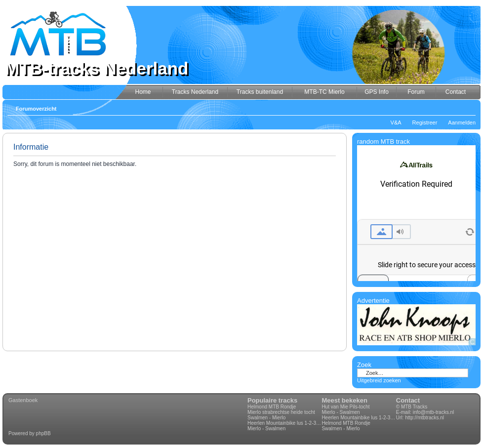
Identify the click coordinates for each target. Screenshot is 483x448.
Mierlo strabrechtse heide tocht (281, 412)
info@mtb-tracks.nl (434, 412)
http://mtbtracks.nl (424, 418)
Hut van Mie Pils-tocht (345, 407)
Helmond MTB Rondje (272, 407)
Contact (408, 400)
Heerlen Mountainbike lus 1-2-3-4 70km (284, 423)
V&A (396, 122)
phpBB (43, 433)
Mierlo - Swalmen (266, 428)
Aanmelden (462, 122)
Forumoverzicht (36, 109)
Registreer (425, 122)
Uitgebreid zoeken (379, 380)
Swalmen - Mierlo (266, 418)
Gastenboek (23, 400)
